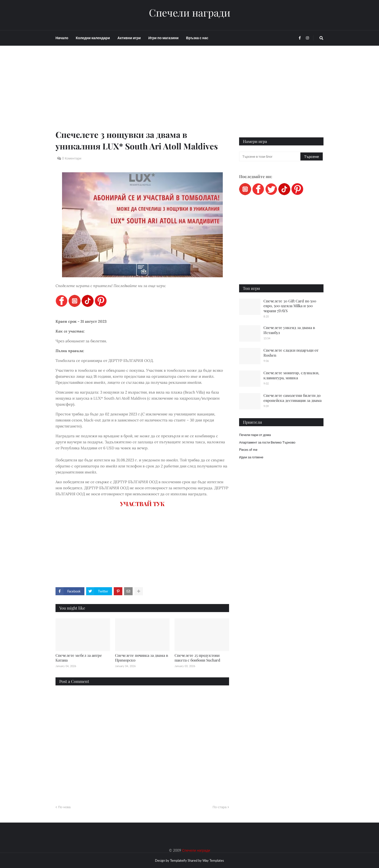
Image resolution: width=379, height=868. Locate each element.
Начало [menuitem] (62, 38)
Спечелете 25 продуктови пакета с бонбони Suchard (197, 658)
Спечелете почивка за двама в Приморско (142, 658)
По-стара (220, 807)
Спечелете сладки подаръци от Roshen (291, 353)
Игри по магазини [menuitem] (163, 38)
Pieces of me (248, 450)
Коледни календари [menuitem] (93, 38)
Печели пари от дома (255, 435)
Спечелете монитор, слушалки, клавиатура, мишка (291, 375)
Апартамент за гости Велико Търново (267, 442)
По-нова (64, 807)
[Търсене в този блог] (270, 156)
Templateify (178, 860)
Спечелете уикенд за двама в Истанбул (289, 330)
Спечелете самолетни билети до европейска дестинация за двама (292, 398)
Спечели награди (190, 13)
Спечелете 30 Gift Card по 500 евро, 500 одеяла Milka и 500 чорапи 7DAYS (290, 306)
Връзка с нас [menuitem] (197, 38)
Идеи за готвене (251, 457)
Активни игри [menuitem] (129, 38)
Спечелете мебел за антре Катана (79, 658)
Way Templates (213, 860)
